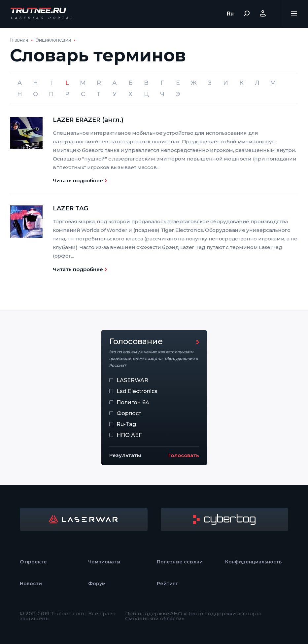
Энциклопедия (53, 40)
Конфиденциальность (253, 562)
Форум (97, 584)
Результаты (125, 455)
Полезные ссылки (180, 562)
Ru (230, 14)
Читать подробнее (78, 180)
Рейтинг (168, 584)
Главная (19, 40)
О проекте (33, 562)
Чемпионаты (104, 562)
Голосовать (184, 455)
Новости (31, 584)
